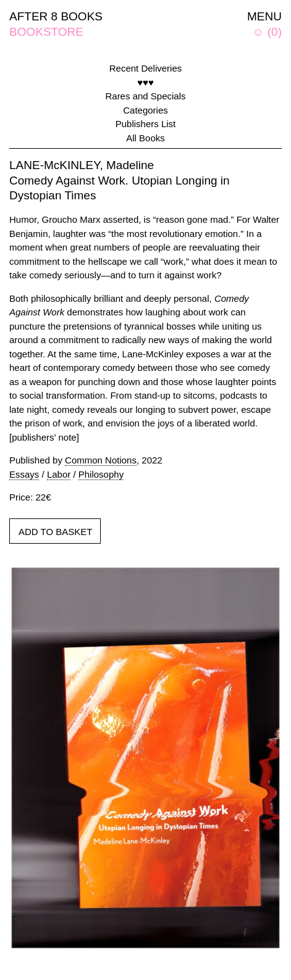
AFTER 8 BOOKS (56, 16)
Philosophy (101, 474)
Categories (145, 110)
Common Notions (101, 460)
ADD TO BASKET (55, 532)
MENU (264, 16)
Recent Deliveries (146, 68)
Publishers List (146, 124)
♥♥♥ (145, 82)
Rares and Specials (145, 96)
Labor (59, 474)
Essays (24, 474)
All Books (145, 138)
